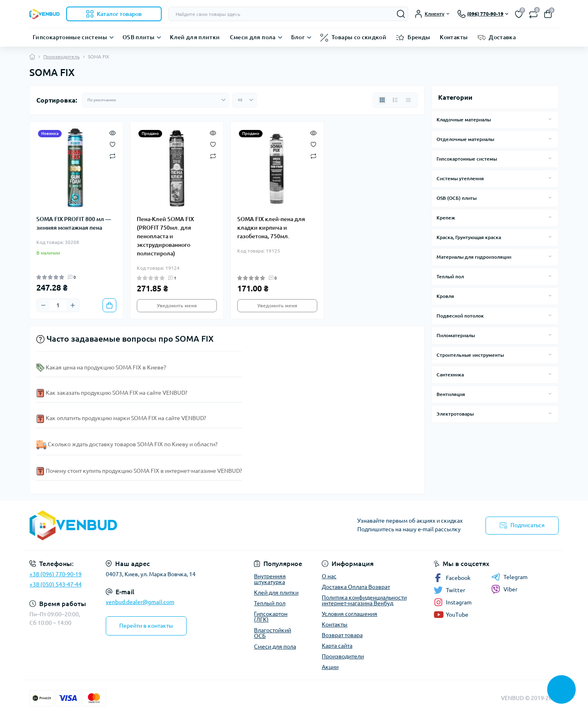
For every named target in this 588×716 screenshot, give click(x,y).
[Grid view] (382, 100)
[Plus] (73, 305)
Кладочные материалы (464, 120)
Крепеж (446, 218)
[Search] (401, 14)
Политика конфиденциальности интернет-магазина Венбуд (364, 600)
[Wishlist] (112, 144)
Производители (343, 656)
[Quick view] (112, 132)
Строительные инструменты (470, 355)
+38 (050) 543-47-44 (56, 584)
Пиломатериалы (456, 335)
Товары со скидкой (359, 37)
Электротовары (455, 414)
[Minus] (43, 305)
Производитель (61, 57)
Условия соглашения (350, 614)
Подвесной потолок (460, 316)
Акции (330, 667)
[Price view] (408, 100)
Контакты (454, 37)
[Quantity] (58, 305)
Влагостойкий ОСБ (273, 633)
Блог (298, 37)
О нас (329, 576)
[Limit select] (245, 100)
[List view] (395, 100)
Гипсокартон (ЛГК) (271, 617)
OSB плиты (138, 37)
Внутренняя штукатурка (270, 579)
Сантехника (450, 375)
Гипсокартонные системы (70, 37)
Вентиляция (451, 394)
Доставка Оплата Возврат (356, 587)
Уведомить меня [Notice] (177, 305)
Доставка (502, 37)
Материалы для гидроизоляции (474, 257)
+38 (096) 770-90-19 (56, 574)
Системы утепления (460, 178)
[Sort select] (156, 100)
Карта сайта (337, 646)
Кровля (445, 296)
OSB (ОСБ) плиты (457, 198)
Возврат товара (342, 635)
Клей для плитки (195, 37)
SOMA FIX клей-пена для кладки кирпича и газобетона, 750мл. (271, 228)
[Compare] (112, 156)
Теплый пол (450, 276)
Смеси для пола (253, 37)
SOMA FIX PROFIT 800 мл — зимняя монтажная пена (74, 223)
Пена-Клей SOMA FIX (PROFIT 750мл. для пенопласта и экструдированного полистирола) (165, 236)
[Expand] (550, 119)
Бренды (419, 37)
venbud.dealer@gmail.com (140, 602)
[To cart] (109, 305)
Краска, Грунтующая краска (469, 237)
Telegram (509, 577)
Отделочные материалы (465, 139)
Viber (504, 589)
